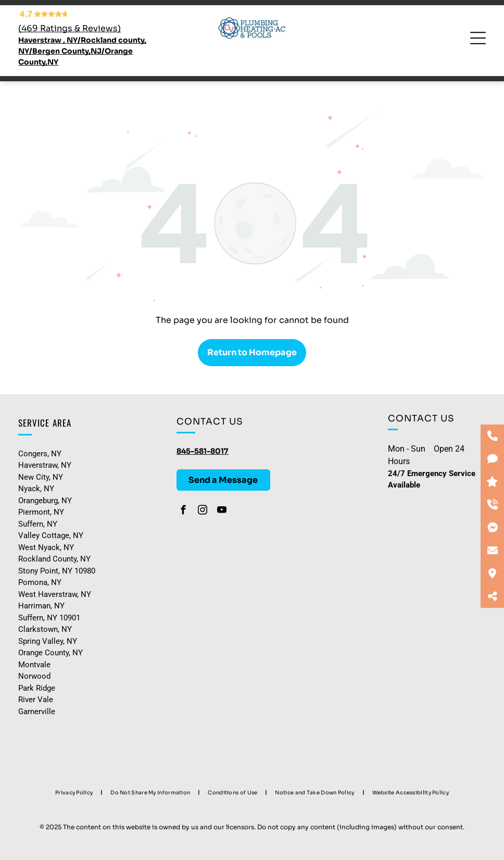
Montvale (34, 665)
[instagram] (203, 512)
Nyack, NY (36, 489)
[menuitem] (75, 792)
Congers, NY (40, 454)
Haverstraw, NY (45, 465)
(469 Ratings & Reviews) (70, 28)
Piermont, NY (41, 512)
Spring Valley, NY (48, 641)
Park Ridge (37, 688)
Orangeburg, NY (45, 501)
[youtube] (222, 512)
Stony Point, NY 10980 (57, 571)
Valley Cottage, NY (51, 535)
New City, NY (41, 477)
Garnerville (37, 712)
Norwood (34, 676)
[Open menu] (478, 38)
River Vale (36, 700)
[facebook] (184, 512)
